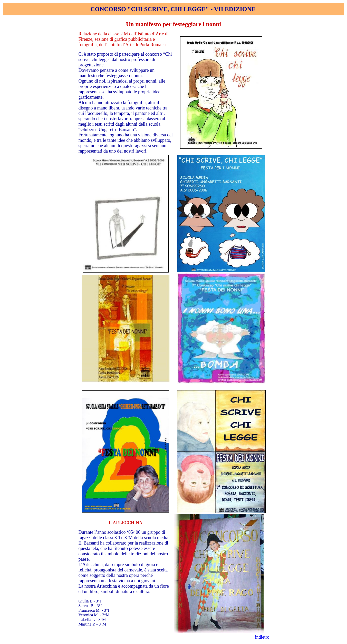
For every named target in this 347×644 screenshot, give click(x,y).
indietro (262, 637)
